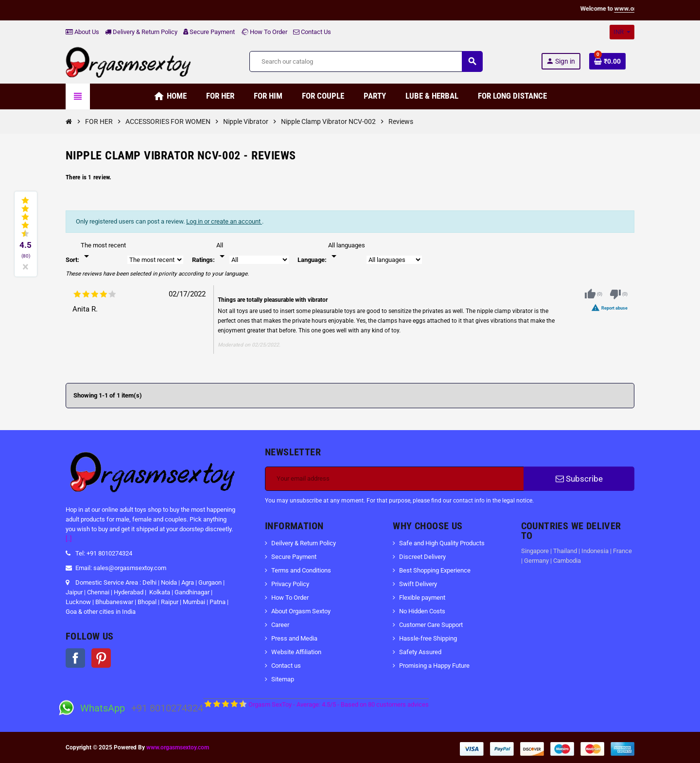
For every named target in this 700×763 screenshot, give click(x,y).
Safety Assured (420, 652)
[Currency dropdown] (622, 32)
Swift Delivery (418, 584)
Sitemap (283, 679)
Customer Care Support (431, 625)
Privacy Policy (290, 584)
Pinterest (101, 658)
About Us (82, 32)
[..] (69, 539)
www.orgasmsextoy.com (178, 747)
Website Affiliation (296, 652)
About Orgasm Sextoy (301, 611)
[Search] (366, 61)
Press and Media (294, 638)
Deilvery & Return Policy (304, 543)
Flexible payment (422, 598)
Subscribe (579, 479)
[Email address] (394, 479)
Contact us (286, 666)
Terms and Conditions (301, 570)
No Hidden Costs (422, 611)
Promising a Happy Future (434, 666)
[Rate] (222, 251)
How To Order (264, 32)
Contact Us (312, 32)
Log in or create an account (224, 221)
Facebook (75, 658)
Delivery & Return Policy (141, 32)
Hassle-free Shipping (428, 638)
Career (280, 625)
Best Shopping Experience (435, 570)
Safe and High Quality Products (442, 543)
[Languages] (347, 251)
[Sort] (103, 251)
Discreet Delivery (422, 557)
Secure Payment (209, 32)
